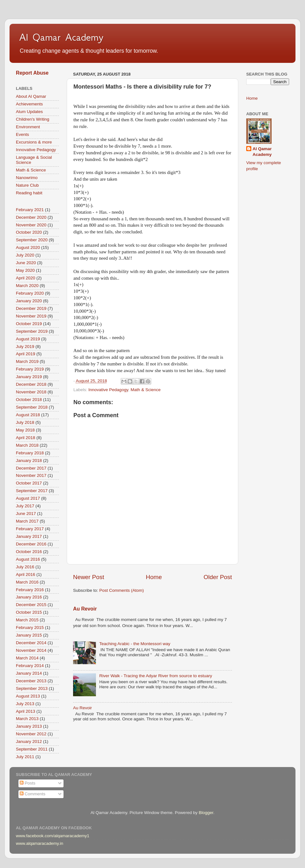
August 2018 (28, 415)
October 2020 (29, 232)
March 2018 (27, 445)
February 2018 (30, 453)
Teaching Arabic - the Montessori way (135, 644)
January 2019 (29, 377)
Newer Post (89, 577)
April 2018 (26, 438)
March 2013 (27, 719)
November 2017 (31, 475)
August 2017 (28, 498)
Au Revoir (85, 609)
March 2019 (27, 361)
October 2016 (29, 552)
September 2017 (32, 491)
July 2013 (25, 704)
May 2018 (25, 430)
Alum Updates (29, 112)
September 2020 (32, 240)
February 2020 (30, 293)
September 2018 (32, 407)
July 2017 (25, 506)
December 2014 (31, 643)
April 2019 (26, 354)
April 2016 (26, 574)
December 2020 (31, 217)
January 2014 (29, 673)
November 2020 (31, 225)
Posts (28, 783)
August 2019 (28, 339)
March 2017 (27, 521)
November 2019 (31, 316)
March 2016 (27, 582)
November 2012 (31, 734)
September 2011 (32, 749)
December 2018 (31, 384)
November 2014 (31, 650)
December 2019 (31, 308)
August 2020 (28, 247)
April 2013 (26, 711)
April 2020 (26, 278)
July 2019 (25, 347)
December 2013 (31, 681)
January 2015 (29, 635)
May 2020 (25, 270)
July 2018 (25, 422)
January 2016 (29, 597)
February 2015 (30, 628)
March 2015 (27, 620)
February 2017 (30, 529)
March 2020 (27, 286)
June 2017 (26, 514)
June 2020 (26, 263)
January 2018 (29, 461)
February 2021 (30, 210)
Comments (33, 794)
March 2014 (27, 658)
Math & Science (146, 390)
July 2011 (25, 757)
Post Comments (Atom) (122, 590)
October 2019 (29, 324)
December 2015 (31, 605)
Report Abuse (32, 73)
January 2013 (29, 726)
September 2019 (32, 331)
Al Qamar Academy (61, 37)
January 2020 (29, 301)
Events (22, 134)
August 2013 (28, 696)
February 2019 (30, 369)
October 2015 (29, 612)
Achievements (29, 104)
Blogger (206, 813)
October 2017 (29, 483)
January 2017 (29, 536)
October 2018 (29, 400)
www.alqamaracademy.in (40, 843)
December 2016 (31, 544)
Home (154, 577)
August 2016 (28, 559)
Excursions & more (34, 142)
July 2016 (25, 567)
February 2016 (30, 590)
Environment (28, 127)
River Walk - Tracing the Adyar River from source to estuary (156, 676)
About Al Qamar (31, 96)
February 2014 (30, 666)
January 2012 (29, 741)
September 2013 (32, 688)
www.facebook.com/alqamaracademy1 (53, 836)
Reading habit (29, 193)
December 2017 (31, 468)
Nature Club (27, 185)
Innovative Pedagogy (108, 390)
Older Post (218, 577)
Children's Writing (33, 119)
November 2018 (31, 392)
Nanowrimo (27, 178)
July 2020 (25, 255)
